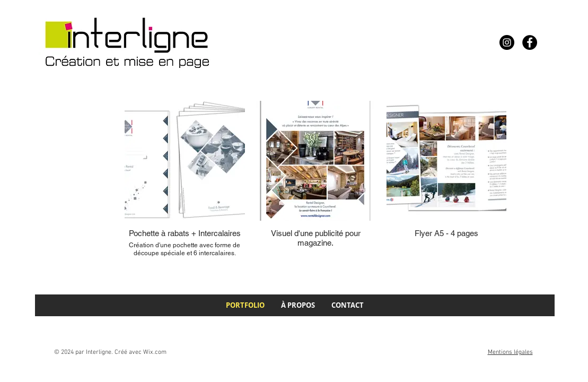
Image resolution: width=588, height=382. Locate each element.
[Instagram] (507, 42)
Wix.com (155, 352)
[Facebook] (530, 42)
